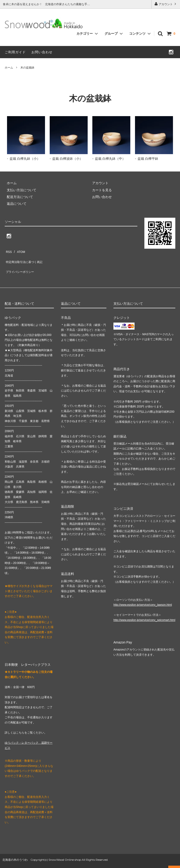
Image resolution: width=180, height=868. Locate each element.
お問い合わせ (42, 52)
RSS (8, 250)
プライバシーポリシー (21, 264)
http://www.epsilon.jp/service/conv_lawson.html (143, 595)
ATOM (19, 250)
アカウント (166, 4)
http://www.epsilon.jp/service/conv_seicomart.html (144, 611)
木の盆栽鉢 (27, 68)
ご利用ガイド (15, 52)
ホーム (9, 68)
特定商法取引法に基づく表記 (26, 257)
